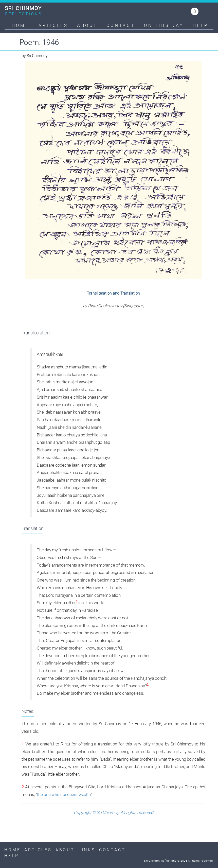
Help (200, 25)
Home (20, 25)
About (87, 25)
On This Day (164, 25)
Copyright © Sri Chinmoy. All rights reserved (113, 812)
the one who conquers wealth (64, 794)
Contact (121, 25)
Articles (53, 25)
